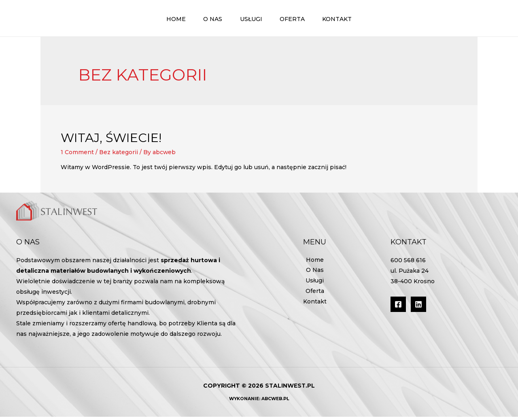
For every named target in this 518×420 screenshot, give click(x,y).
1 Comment (77, 155)
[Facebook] (398, 307)
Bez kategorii (119, 155)
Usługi (315, 284)
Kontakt (315, 305)
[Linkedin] (418, 307)
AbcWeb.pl (275, 402)
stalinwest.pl (290, 389)
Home (315, 263)
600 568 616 (408, 263)
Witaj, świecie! (111, 141)
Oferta (315, 295)
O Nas (315, 274)
